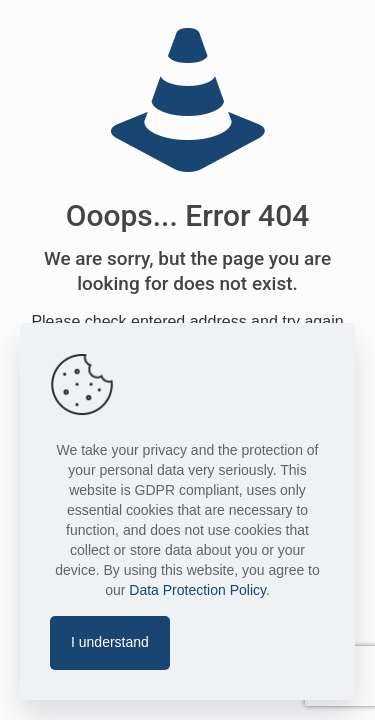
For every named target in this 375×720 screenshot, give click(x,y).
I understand (110, 642)
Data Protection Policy (197, 590)
